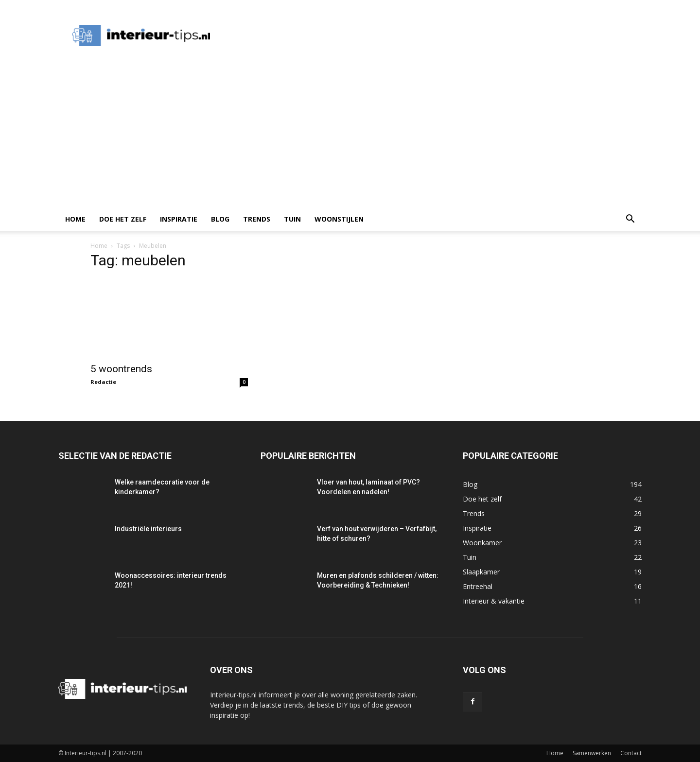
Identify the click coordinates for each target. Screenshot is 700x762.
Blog (220, 219)
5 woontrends (121, 369)
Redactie (103, 382)
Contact (631, 753)
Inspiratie (179, 219)
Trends (257, 219)
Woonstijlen (339, 219)
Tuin (292, 219)
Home (75, 219)
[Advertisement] (350, 135)
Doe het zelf (123, 219)
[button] (630, 220)
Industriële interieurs (148, 529)
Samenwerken (592, 753)
